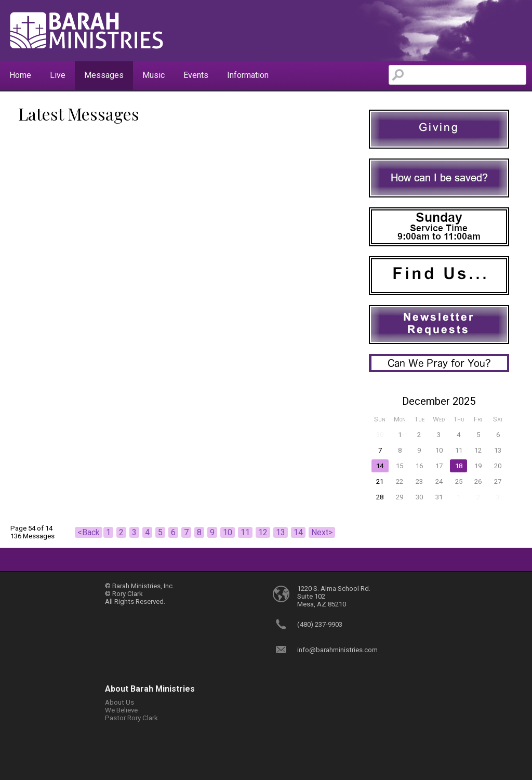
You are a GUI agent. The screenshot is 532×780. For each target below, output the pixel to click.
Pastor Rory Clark (131, 718)
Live (58, 75)
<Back (89, 532)
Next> (322, 532)
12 (263, 532)
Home (20, 75)
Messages (104, 75)
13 (281, 532)
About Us (119, 702)
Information (248, 75)
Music (154, 75)
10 (228, 532)
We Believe (121, 710)
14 (298, 532)
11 (245, 532)
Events (196, 75)
